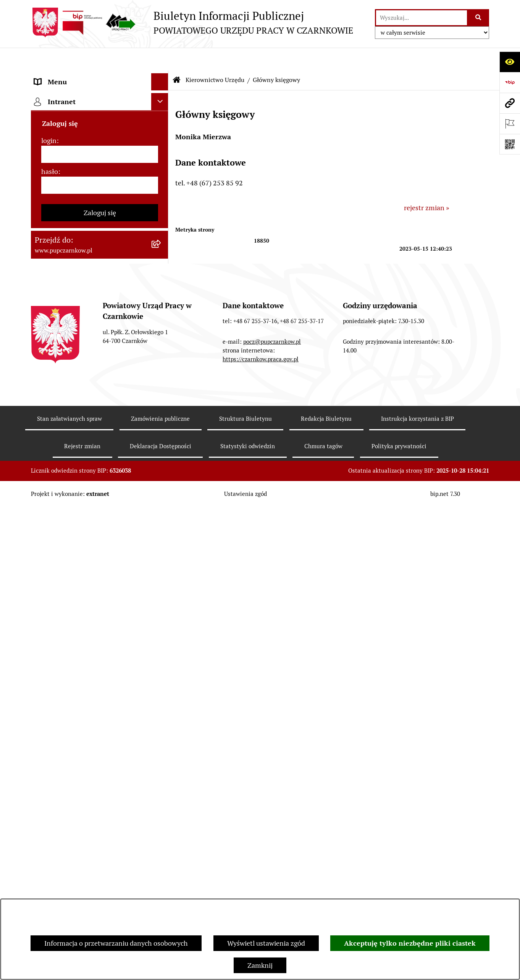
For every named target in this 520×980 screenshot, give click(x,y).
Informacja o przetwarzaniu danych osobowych (116, 943)
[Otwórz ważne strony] (510, 124)
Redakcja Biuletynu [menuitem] (63, 516)
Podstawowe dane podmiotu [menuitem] (77, 76)
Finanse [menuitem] (46, 368)
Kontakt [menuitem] (47, 93)
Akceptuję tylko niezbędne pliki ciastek (410, 943)
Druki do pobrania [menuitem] (62, 437)
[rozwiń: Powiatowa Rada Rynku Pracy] (161, 300)
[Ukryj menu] (160, 59)
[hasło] (100, 674)
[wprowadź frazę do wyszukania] (421, 18)
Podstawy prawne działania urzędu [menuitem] (87, 317)
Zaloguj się (100, 702)
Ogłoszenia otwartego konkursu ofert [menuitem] (91, 351)
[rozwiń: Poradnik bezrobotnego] (161, 403)
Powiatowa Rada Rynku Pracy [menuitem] (78, 300)
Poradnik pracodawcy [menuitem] (66, 420)
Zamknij (260, 965)
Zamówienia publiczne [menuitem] (69, 334)
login (49, 630)
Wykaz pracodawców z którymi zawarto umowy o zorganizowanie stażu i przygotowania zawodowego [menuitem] (88, 543)
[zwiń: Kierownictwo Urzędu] (161, 179)
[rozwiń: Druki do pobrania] (161, 437)
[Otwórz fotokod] (510, 144)
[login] (100, 643)
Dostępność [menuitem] (52, 110)
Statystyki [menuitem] (50, 385)
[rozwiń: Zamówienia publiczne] (161, 334)
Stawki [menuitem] (44, 499)
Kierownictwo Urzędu (215, 57)
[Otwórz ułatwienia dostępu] (510, 62)
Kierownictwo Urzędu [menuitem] (67, 179)
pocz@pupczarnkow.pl (272, 826)
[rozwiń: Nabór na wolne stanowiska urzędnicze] (161, 471)
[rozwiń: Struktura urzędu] (161, 162)
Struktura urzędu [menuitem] (60, 162)
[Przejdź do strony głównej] (192, 23)
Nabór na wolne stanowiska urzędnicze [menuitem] (76, 476)
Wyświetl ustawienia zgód (266, 943)
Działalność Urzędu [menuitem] (64, 145)
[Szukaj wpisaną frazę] (479, 18)
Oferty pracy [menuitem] (53, 454)
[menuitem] (100, 201)
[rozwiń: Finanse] (161, 369)
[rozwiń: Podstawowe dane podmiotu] (161, 76)
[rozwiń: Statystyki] (161, 386)
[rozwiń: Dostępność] (161, 111)
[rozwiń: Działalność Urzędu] (161, 145)
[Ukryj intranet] (160, 591)
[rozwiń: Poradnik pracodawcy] (161, 420)
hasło (50, 661)
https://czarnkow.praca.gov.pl (261, 843)
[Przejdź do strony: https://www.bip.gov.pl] (510, 82)
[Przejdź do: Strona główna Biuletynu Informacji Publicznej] (177, 57)
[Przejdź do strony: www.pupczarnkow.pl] (510, 103)
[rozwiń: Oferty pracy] (161, 454)
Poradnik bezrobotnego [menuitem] (70, 403)
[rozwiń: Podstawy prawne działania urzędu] (161, 317)
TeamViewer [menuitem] (53, 571)
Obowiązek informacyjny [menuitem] (72, 128)
